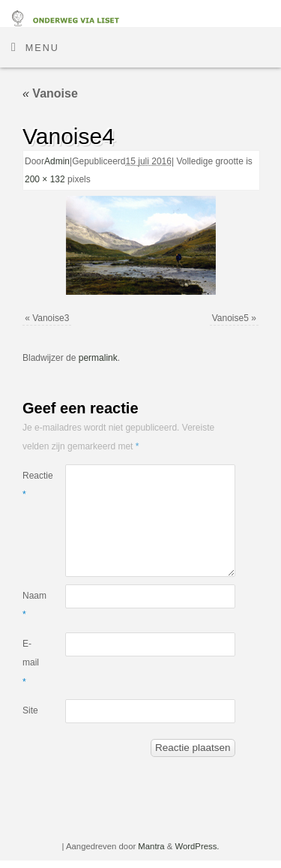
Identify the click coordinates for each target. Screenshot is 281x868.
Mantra (151, 846)
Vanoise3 (51, 318)
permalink (98, 358)
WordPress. (197, 846)
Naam (33, 605)
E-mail (31, 663)
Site (30, 710)
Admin (57, 161)
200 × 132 (45, 179)
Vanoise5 (230, 318)
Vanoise (50, 93)
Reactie (33, 485)
